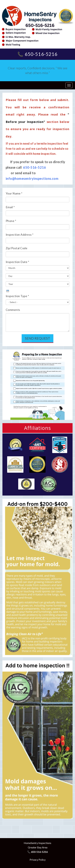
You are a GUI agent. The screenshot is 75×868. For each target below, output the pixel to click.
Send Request (37, 338)
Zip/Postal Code (17, 248)
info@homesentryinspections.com (32, 178)
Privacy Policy (38, 860)
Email (10, 207)
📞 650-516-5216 (37, 54)
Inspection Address (20, 235)
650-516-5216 (34, 167)
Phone (11, 221)
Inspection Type (17, 296)
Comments (13, 310)
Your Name (14, 193)
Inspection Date (17, 262)
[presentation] (8, 291)
